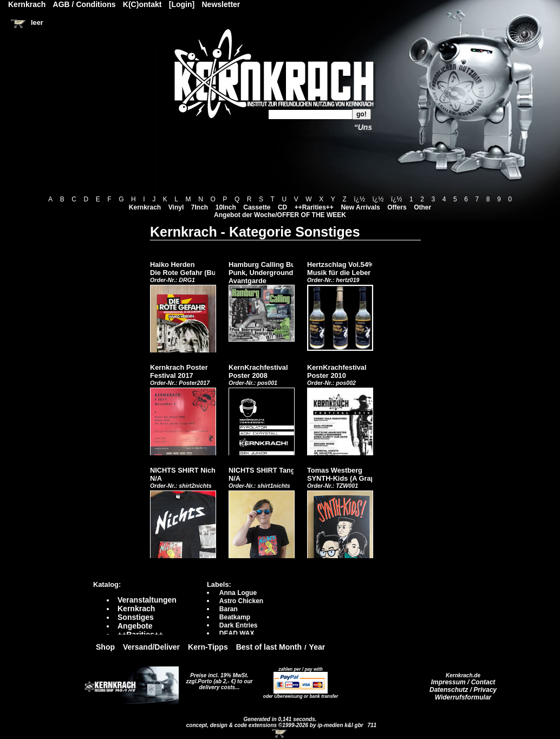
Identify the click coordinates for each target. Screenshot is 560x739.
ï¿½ (359, 199)
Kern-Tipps (208, 647)
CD (282, 207)
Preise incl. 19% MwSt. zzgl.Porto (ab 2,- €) (217, 678)
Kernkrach (145, 207)
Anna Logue (238, 593)
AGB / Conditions (84, 4)
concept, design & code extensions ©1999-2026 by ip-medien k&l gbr (276, 725)
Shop (105, 647)
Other (422, 207)
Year (317, 647)
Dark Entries (239, 625)
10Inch (226, 207)
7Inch (200, 207)
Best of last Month (269, 647)
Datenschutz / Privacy (463, 690)
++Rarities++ (314, 207)
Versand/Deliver (151, 647)
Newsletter (221, 4)
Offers (397, 207)
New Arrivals (360, 207)
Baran (229, 609)
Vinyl (176, 207)
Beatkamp (235, 617)
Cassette (257, 207)
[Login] (182, 4)
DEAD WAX (237, 633)
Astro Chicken (241, 601)
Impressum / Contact (463, 682)
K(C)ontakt (142, 4)
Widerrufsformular (463, 697)
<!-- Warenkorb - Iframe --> (280, 734)
